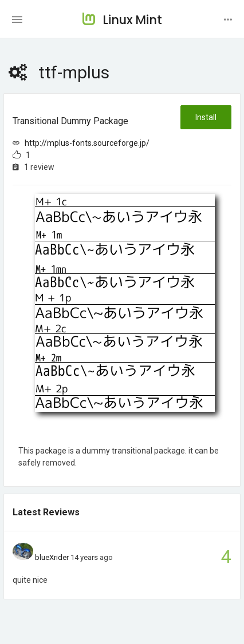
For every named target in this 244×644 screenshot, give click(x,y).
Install (206, 117)
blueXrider (52, 557)
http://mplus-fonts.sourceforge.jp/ (87, 143)
